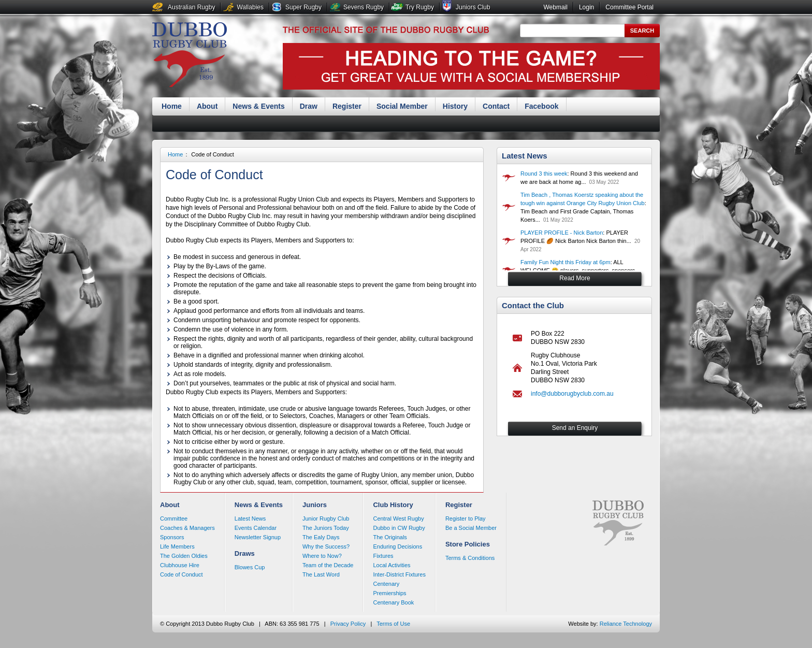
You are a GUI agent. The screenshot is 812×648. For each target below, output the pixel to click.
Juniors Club (473, 7)
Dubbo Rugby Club (190, 56)
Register (347, 106)
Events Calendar (256, 528)
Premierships (389, 593)
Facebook (541, 106)
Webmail (555, 7)
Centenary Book (393, 602)
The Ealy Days (321, 537)
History (455, 106)
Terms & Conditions (470, 558)
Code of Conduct (213, 154)
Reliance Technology (626, 624)
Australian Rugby (191, 7)
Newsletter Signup (258, 537)
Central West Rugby (398, 519)
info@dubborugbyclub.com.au (572, 394)
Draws (245, 553)
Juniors (315, 505)
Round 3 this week (544, 174)
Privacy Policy (348, 624)
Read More (575, 278)
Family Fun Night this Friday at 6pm (565, 262)
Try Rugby (420, 7)
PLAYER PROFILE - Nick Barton (562, 233)
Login (586, 7)
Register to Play (466, 519)
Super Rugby (303, 7)
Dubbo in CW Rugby (399, 528)
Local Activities (392, 565)
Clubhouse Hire (180, 565)
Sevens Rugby (364, 7)
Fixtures (383, 556)
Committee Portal (629, 7)
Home (172, 106)
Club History (393, 505)
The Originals (390, 537)
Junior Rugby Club (326, 519)
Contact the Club (533, 305)
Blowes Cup (250, 567)
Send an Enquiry (575, 428)
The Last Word (321, 574)
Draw (309, 106)
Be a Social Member (471, 528)
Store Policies (468, 544)
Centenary (386, 584)
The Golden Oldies (184, 556)
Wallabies (250, 7)
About (207, 106)
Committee (174, 519)
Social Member (402, 106)
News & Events (258, 106)
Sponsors (172, 537)
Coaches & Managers (187, 528)
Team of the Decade (328, 565)
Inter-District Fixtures (399, 574)
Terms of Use (393, 624)
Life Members (177, 546)
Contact (496, 106)
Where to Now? (322, 556)
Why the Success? (326, 546)
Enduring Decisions (397, 546)
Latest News (525, 156)
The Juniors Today (326, 528)
